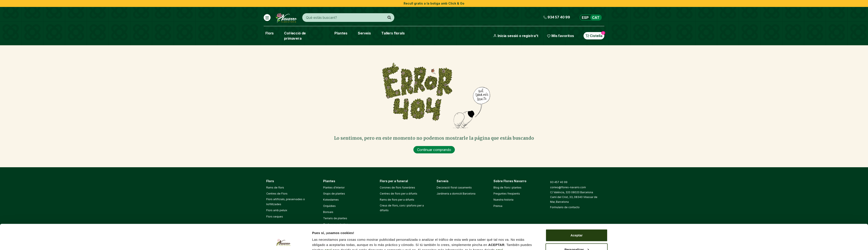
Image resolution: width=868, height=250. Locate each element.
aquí (328, 225)
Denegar (577, 238)
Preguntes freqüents (507, 194)
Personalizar (577, 224)
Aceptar (577, 210)
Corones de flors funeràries (397, 187)
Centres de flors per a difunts (399, 194)
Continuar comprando (434, 150)
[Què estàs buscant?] (389, 18)
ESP (585, 18)
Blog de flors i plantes (507, 187)
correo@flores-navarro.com (568, 187)
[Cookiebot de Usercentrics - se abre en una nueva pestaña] (283, 242)
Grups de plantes (334, 194)
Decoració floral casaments (454, 187)
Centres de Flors (277, 194)
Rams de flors (275, 187)
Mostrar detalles (325, 237)
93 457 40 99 (559, 182)
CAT (596, 18)
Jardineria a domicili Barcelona (456, 194)
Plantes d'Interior (334, 187)
